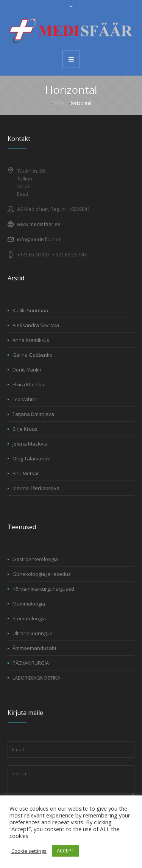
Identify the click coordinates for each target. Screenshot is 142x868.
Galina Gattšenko (33, 355)
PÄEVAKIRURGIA (31, 663)
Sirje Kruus (25, 429)
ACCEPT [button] (66, 851)
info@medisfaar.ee (39, 239)
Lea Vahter (25, 399)
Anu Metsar (26, 473)
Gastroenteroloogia (35, 559)
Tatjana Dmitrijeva (33, 414)
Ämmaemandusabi (34, 648)
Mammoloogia (29, 604)
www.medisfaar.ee (39, 224)
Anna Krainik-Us (31, 340)
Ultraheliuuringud (33, 633)
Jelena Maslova (30, 444)
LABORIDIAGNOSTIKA (36, 678)
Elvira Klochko (28, 384)
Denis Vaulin (27, 370)
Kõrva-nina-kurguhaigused (43, 589)
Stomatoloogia (29, 618)
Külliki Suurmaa (30, 310)
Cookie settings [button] (29, 851)
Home (57, 103)
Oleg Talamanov (31, 459)
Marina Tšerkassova (36, 488)
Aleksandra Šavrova (36, 325)
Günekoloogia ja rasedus (42, 574)
